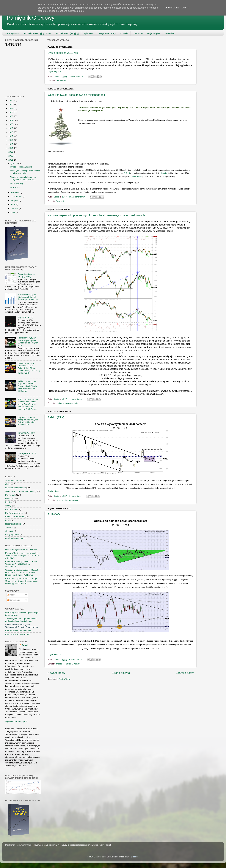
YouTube (169, 33)
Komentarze (14, 600)
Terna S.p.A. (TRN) (26, 433)
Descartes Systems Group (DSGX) (26, 275)
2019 (11, 128)
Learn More (172, 8)
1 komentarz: (75, 496)
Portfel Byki (61, 81)
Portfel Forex (11, 509)
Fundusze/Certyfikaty (15, 517)
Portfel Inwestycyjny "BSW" (38, 33)
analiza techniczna (64, 403)
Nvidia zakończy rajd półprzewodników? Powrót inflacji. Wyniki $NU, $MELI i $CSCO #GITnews (27, 386)
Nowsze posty (56, 673)
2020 (11, 124)
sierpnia (15, 200)
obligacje (9, 531)
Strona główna (12, 33)
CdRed (127, 173)
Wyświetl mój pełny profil (16, 721)
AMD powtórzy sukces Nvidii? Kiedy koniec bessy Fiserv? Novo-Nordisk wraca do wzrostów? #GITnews (28, 404)
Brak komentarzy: (78, 197)
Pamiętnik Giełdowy (31, 18)
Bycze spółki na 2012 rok (63, 53)
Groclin (164, 173)
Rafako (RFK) (56, 417)
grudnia (15, 163)
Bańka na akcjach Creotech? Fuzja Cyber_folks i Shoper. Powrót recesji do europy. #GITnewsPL (29, 368)
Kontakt (124, 33)
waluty (77, 403)
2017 (11, 136)
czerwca (15, 208)
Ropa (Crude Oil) (25, 317)
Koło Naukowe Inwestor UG (18, 634)
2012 (11, 156)
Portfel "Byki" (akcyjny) (68, 33)
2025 (11, 104)
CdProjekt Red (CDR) (27, 453)
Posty (11, 595)
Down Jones (136, 176)
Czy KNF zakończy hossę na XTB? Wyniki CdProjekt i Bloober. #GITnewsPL (28, 421)
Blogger (135, 857)
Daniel (25, 645)
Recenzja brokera (13, 524)
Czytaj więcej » (54, 71)
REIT (8, 520)
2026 (11, 100)
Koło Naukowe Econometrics (18, 631)
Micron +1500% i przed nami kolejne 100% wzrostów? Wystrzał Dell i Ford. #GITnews (22, 555)
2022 (11, 116)
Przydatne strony (107, 33)
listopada (15, 192)
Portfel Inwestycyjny (14, 513)
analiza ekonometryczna (16, 538)
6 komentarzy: (76, 660)
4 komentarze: (76, 399)
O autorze (138, 33)
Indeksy (9, 502)
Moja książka (154, 33)
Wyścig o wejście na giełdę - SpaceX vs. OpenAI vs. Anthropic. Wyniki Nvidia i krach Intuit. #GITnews (22, 572)
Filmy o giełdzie (12, 535)
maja (13, 212)
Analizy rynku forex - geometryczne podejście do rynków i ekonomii (21, 620)
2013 (11, 152)
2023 (11, 112)
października (17, 197)
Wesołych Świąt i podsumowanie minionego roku (77, 95)
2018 (11, 132)
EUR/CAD (54, 514)
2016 (11, 140)
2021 (11, 120)
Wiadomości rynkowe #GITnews (20, 491)
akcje (58, 500)
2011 (11, 160)
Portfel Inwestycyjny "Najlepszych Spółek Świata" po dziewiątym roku (28, 342)
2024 (11, 108)
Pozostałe (60, 201)
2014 (11, 148)
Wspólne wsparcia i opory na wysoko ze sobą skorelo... (23, 178)
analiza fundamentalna (16, 488)
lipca (13, 204)
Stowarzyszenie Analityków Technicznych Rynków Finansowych (21, 626)
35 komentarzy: (77, 76)
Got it (185, 8)
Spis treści (89, 33)
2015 (11, 144)
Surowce (9, 527)
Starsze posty (185, 673)
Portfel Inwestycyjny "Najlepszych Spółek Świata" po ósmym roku (28, 297)
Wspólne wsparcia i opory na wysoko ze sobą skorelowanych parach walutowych (96, 215)
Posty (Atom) (64, 679)
